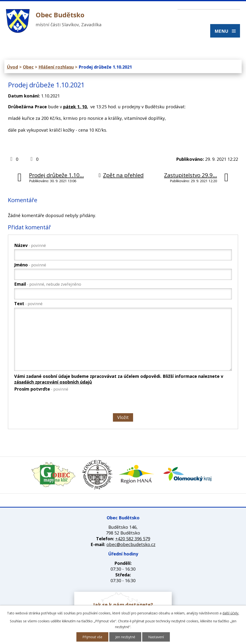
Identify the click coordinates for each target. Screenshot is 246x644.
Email (48, 284)
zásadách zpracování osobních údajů (53, 382)
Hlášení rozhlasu (56, 67)
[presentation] (50, 403)
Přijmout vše (92, 637)
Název (30, 245)
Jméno (30, 265)
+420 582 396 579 (133, 539)
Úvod (12, 67)
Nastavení (156, 637)
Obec (28, 67)
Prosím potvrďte (41, 389)
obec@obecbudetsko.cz (131, 544)
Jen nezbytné (125, 637)
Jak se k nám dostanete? (123, 605)
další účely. (231, 613)
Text (28, 303)
